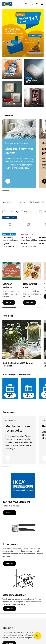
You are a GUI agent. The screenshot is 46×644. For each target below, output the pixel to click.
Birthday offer (10, 395)
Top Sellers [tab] (8, 202)
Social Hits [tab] (21, 202)
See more (9, 302)
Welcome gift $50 (29, 395)
